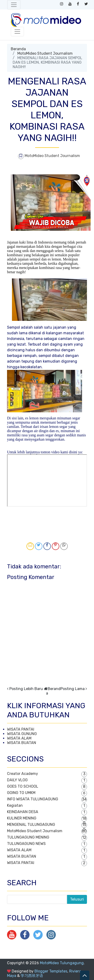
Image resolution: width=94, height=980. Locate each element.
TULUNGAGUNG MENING (28, 837)
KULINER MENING (22, 818)
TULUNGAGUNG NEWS (26, 844)
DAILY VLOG (17, 780)
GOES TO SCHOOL (23, 786)
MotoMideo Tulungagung (62, 963)
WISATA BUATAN (22, 743)
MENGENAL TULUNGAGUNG (31, 825)
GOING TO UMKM (21, 793)
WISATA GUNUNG (22, 734)
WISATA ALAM (19, 738)
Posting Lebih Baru (26, 689)
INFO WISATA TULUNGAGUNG (33, 799)
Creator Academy (23, 774)
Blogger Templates (51, 971)
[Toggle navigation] (14, 5)
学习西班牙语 (32, 976)
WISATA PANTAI (21, 729)
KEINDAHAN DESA (23, 812)
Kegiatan (15, 805)
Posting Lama (73, 689)
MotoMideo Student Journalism (45, 53)
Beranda (18, 49)
